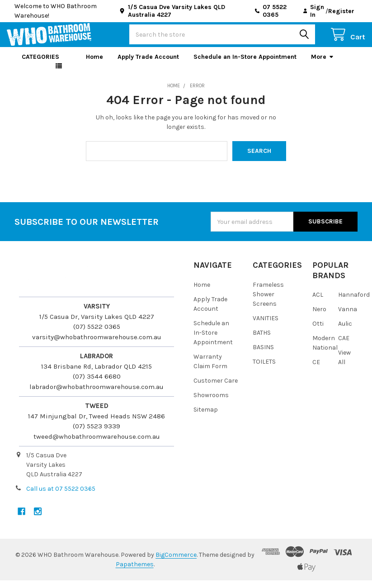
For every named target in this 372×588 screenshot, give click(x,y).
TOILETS (264, 369)
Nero (319, 317)
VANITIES (266, 325)
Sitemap (206, 417)
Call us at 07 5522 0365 (61, 496)
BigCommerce (176, 562)
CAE (344, 346)
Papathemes (135, 572)
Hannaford (354, 302)
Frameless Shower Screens (268, 302)
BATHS (262, 340)
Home (94, 64)
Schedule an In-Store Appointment (245, 64)
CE (316, 370)
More (323, 64)
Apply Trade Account (148, 64)
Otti (318, 331)
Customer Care (216, 388)
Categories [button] (40, 64)
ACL (318, 302)
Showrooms (211, 402)
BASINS (263, 354)
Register (341, 11)
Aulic (345, 331)
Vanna (348, 317)
